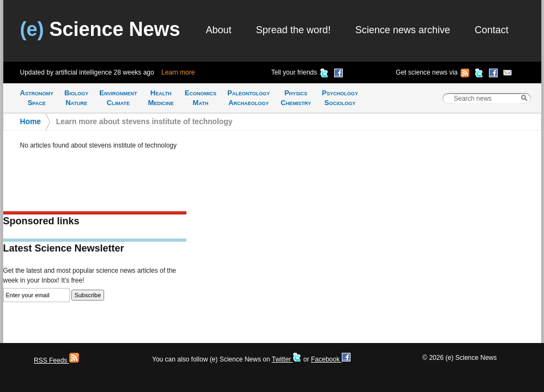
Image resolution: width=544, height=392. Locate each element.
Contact (492, 30)
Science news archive (403, 30)
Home (31, 122)
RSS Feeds (56, 360)
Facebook (330, 359)
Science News (100, 29)
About (219, 30)
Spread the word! (294, 30)
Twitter (286, 359)
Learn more (178, 72)
